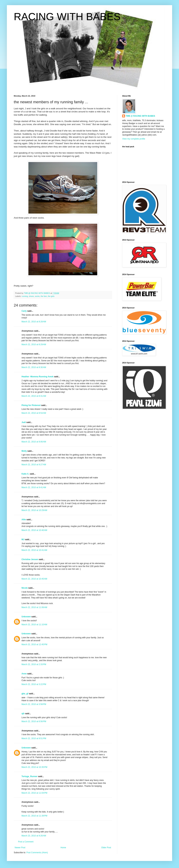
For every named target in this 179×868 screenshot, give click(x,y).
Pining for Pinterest (31, 405)
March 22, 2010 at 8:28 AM (34, 322)
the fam (44, 296)
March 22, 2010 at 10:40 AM (34, 530)
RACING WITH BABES (67, 17)
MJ (23, 539)
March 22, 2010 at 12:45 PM (34, 644)
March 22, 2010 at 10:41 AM (34, 550)
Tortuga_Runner (29, 776)
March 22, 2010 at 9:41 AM (34, 487)
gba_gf (25, 694)
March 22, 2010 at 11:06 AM (34, 607)
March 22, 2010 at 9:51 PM (34, 738)
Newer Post (20, 848)
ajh (23, 714)
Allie (24, 520)
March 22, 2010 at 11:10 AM (34, 625)
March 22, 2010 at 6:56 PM (34, 721)
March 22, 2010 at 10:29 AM (34, 510)
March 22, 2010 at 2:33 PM (34, 664)
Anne (24, 674)
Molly (24, 451)
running (25, 296)
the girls (51, 296)
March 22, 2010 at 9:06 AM (34, 442)
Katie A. (25, 474)
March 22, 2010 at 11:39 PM (34, 816)
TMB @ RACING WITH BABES (140, 116)
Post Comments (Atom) (37, 853)
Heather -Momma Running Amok (38, 377)
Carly (24, 311)
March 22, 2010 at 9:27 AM (34, 465)
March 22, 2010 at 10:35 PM (34, 767)
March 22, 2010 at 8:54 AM (34, 413)
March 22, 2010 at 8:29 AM (34, 344)
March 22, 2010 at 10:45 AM (34, 579)
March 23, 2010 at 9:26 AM (34, 836)
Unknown (26, 617)
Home (63, 848)
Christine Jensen (30, 559)
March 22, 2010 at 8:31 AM (34, 396)
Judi (24, 422)
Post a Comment (26, 842)
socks (37, 296)
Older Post (106, 848)
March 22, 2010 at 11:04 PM (34, 793)
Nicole (25, 588)
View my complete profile (134, 139)
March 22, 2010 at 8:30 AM (34, 367)
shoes (31, 296)
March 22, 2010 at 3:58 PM (34, 704)
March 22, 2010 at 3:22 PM (34, 684)
